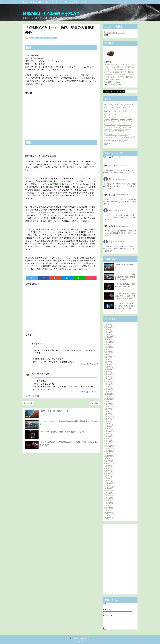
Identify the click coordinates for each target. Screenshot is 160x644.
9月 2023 (109, 401)
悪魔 (123, 137)
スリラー (114, 121)
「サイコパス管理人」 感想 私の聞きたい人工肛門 (62, 432)
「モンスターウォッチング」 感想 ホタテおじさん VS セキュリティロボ (125, 306)
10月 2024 (110, 369)
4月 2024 (109, 384)
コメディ (39, 38)
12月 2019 (110, 513)
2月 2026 (109, 330)
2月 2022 (109, 448)
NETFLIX (109, 104)
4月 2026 (109, 325)
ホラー (54, 38)
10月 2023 (110, 399)
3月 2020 (109, 505)
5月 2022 (109, 441)
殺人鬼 (113, 141)
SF (116, 104)
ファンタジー (126, 127)
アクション (129, 104)
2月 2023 (109, 419)
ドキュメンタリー (124, 124)
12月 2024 (110, 364)
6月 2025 (109, 349)
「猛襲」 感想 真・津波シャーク (54, 411)
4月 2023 (109, 414)
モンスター (124, 134)
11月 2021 (110, 456)
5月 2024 (109, 382)
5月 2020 (109, 500)
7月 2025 (109, 347)
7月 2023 (109, 406)
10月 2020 (110, 488)
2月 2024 (109, 389)
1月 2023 (109, 421)
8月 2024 (109, 374)
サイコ (117, 118)
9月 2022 (109, 431)
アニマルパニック (112, 108)
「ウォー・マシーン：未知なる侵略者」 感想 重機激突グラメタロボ (125, 277)
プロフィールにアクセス (114, 84)
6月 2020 (109, 498)
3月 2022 (109, 446)
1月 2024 (109, 392)
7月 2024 (109, 377)
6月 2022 (109, 439)
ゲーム (113, 114)
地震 (120, 141)
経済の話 (131, 137)
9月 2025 (109, 342)
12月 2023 (110, 394)
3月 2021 (109, 476)
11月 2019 (110, 515)
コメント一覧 (62, 2)
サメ (107, 121)
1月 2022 (109, 451)
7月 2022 (109, 436)
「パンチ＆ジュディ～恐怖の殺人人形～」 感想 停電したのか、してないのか (125, 296)
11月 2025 (110, 337)
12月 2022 (110, 424)
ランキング (110, 137)
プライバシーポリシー (79, 2)
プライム (109, 131)
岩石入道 (35, 374)
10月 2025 (110, 340)
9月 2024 (109, 372)
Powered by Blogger (80, 639)
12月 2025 (110, 335)
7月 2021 (109, 466)
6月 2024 (109, 379)
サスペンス (126, 118)
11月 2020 (110, 486)
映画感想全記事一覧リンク (42, 2)
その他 (123, 121)
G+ (55, 278)
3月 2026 (109, 327)
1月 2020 (109, 510)
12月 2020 (110, 483)
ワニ (118, 137)
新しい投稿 (28, 403)
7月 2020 (109, 496)
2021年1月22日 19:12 (88, 392)
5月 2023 (109, 411)
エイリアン (125, 108)
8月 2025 (109, 344)
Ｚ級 (121, 104)
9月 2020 (109, 491)
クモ (107, 114)
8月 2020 (109, 493)
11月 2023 (110, 396)
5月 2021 (109, 471)
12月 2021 (110, 453)
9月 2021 (109, 461)
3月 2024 (109, 387)
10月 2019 (110, 518)
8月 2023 (109, 404)
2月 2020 (109, 508)
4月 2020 (109, 503)
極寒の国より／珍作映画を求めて (51, 14)
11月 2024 (110, 367)
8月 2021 (109, 463)
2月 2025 (109, 359)
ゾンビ (47, 38)
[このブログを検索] (115, 32)
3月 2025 (109, 357)
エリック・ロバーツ (113, 111)
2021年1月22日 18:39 (88, 364)
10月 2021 (110, 458)
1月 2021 (109, 481)
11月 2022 (110, 426)
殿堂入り (109, 144)
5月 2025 (109, 352)
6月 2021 (109, 468)
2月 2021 (109, 478)
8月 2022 (109, 434)
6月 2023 (109, 409)
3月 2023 (109, 416)
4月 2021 (109, 473)
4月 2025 (109, 354)
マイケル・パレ (111, 134)
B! (67, 278)
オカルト (126, 111)
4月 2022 (109, 444)
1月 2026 (109, 332)
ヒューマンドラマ (112, 127)
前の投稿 (95, 403)
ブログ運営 (118, 131)
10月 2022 (110, 429)
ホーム (26, 2)
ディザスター (110, 124)
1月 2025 (109, 362)
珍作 (126, 141)
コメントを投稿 (32, 396)
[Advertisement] (61, 309)
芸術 (107, 141)
